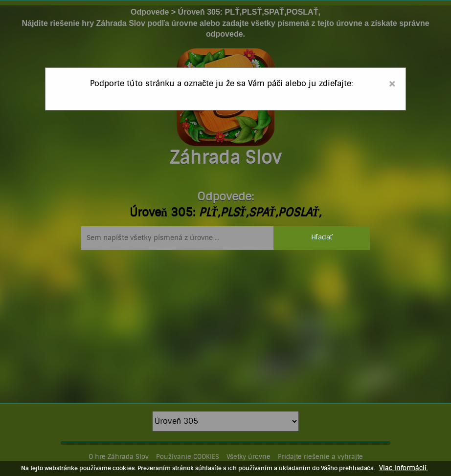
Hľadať (322, 238)
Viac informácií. (404, 468)
